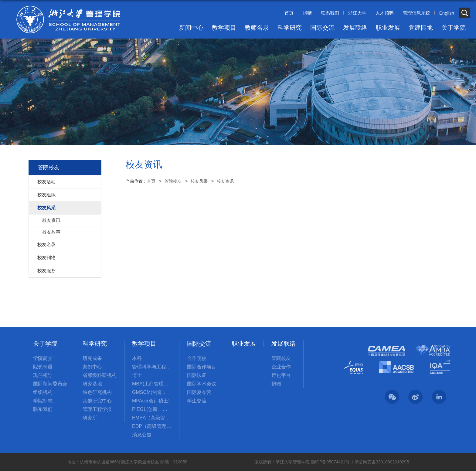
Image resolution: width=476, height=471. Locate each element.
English (447, 13)
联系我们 (330, 13)
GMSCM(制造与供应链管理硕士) (152, 392)
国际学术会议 (202, 384)
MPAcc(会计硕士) (151, 401)
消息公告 (142, 435)
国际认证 (197, 375)
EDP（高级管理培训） (152, 426)
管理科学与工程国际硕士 (152, 367)
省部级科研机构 (100, 375)
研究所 (90, 418)
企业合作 (281, 367)
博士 (137, 375)
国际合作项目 (202, 367)
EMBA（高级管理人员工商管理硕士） (152, 418)
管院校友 (173, 181)
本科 (137, 358)
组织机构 (43, 392)
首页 (289, 13)
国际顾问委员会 (50, 384)
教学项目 (224, 28)
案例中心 (92, 367)
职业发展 (388, 28)
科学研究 (290, 28)
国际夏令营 (199, 392)
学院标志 (43, 401)
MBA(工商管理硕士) (152, 384)
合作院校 (197, 358)
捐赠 (307, 13)
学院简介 (43, 358)
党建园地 (421, 28)
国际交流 (322, 28)
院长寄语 (43, 367)
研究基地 (92, 384)
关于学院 (454, 28)
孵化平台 (281, 375)
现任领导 (43, 375)
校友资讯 (225, 181)
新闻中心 (191, 28)
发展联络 (355, 28)
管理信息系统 (416, 13)
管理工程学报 (97, 409)
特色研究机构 (97, 392)
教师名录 (257, 28)
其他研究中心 (97, 401)
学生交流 (197, 401)
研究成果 (92, 358)
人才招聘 (385, 13)
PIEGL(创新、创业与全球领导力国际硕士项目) (152, 409)
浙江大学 (357, 13)
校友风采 (199, 181)
